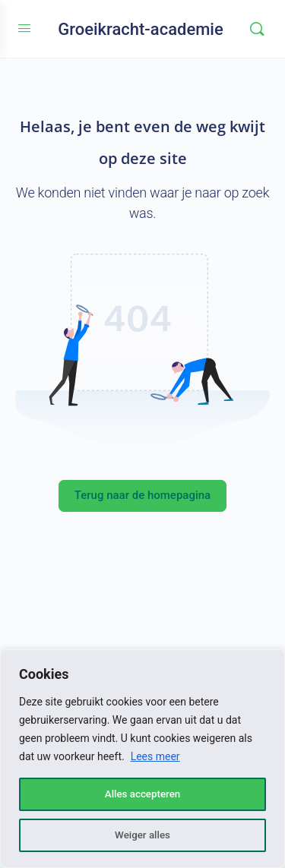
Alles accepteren (142, 794)
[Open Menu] (24, 28)
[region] (142, 759)
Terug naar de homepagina (142, 495)
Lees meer (155, 756)
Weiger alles (142, 835)
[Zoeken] (257, 29)
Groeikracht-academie (141, 29)
